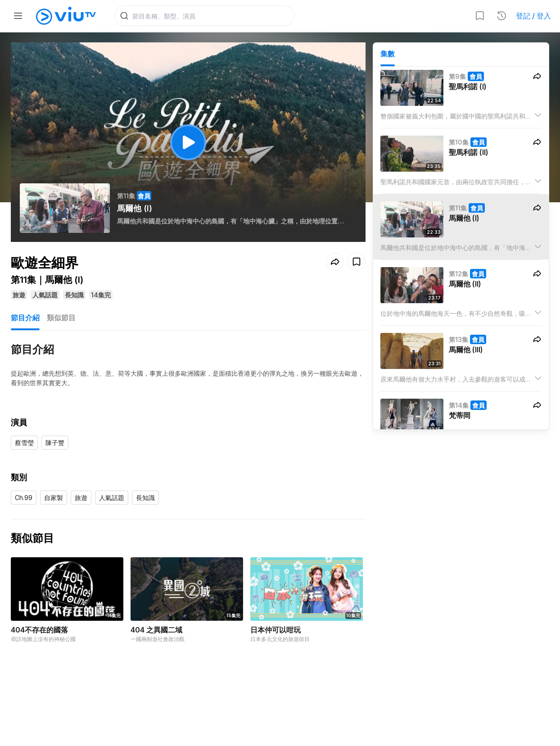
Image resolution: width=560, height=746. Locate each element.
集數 (388, 55)
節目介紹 (25, 318)
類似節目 (61, 318)
